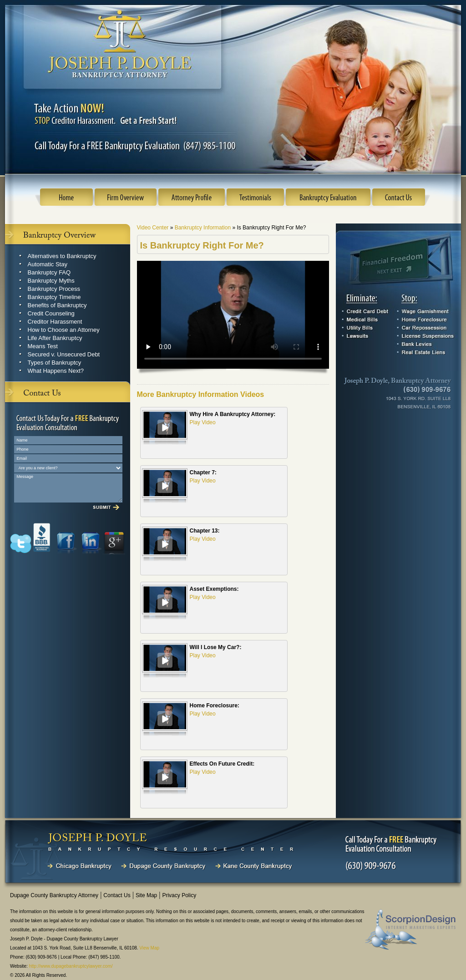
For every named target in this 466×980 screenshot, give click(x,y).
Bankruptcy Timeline (54, 297)
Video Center (154, 228)
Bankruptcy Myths (51, 281)
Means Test (43, 346)
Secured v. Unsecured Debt (64, 354)
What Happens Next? (56, 371)
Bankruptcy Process (54, 289)
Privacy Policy (179, 895)
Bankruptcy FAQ (49, 272)
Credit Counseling (51, 313)
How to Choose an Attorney (64, 330)
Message (68, 488)
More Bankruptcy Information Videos (201, 394)
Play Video (203, 422)
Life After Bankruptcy (55, 338)
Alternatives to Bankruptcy (62, 256)
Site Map (146, 895)
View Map (149, 948)
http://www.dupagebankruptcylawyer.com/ (71, 966)
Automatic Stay (48, 264)
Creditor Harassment (55, 322)
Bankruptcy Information (204, 228)
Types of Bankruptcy (55, 363)
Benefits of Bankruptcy (57, 305)
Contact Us (117, 895)
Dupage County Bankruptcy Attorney (54, 895)
